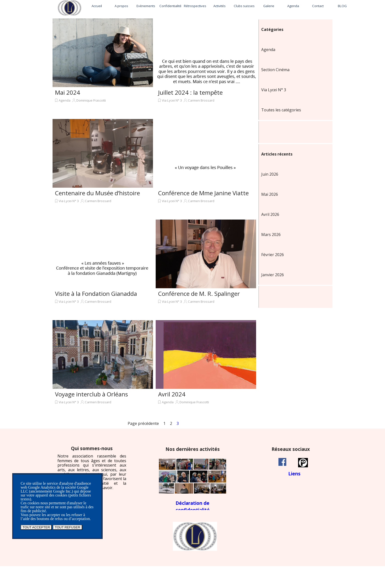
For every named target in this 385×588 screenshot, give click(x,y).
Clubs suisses (244, 6)
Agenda (293, 6)
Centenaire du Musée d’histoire (97, 193)
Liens (294, 474)
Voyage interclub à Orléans (91, 394)
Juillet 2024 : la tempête (190, 92)
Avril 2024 (172, 394)
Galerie (269, 6)
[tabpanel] (92, 468)
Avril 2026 (270, 214)
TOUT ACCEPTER (36, 527)
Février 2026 (273, 255)
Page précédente (143, 423)
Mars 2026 (271, 235)
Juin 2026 (270, 174)
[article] (103, 67)
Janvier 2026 (273, 275)
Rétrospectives (195, 6)
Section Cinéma (275, 70)
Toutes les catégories (281, 110)
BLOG (342, 6)
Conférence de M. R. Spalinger (199, 294)
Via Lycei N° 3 (172, 100)
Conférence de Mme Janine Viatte (203, 193)
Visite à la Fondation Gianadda (96, 294)
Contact (318, 6)
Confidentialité (170, 6)
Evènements (146, 6)
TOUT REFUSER (67, 527)
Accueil (97, 6)
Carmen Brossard (201, 100)
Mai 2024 (68, 92)
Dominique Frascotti (91, 100)
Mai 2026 (270, 194)
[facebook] (282, 462)
